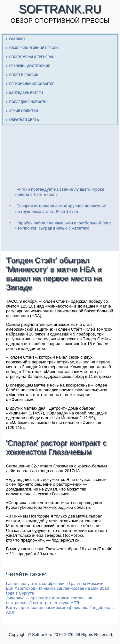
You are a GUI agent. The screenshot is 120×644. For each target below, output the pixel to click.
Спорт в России (24, 75)
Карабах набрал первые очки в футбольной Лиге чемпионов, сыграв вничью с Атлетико (63, 226)
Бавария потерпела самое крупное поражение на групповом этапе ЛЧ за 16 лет (61, 209)
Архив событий (24, 111)
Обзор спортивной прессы (34, 48)
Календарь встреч (26, 93)
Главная (17, 39)
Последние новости (28, 102)
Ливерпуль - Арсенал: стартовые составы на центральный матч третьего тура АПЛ (49, 600)
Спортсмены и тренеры (31, 57)
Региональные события (32, 84)
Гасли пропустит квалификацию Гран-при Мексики (55, 583)
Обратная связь (24, 120)
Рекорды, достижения (30, 66)
